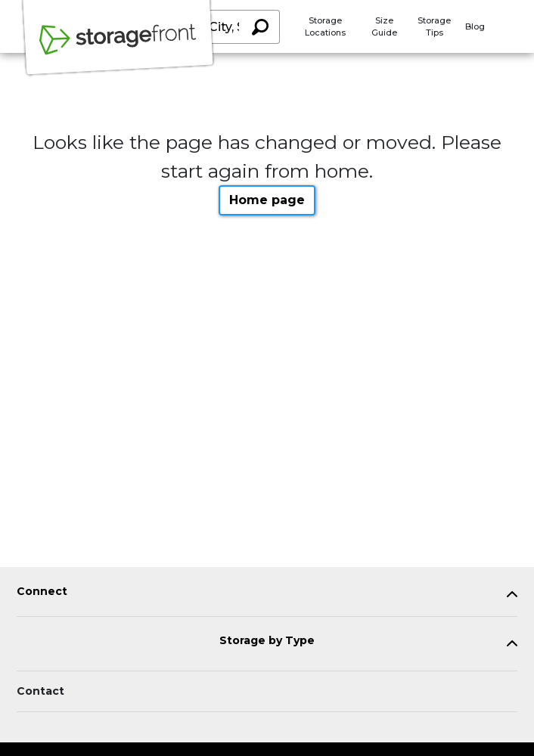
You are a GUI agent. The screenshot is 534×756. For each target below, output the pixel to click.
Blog (475, 26)
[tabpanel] (267, 595)
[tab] (267, 595)
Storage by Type (267, 641)
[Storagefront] (118, 48)
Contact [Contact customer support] (40, 691)
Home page (267, 200)
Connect (42, 592)
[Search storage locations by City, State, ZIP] (259, 27)
